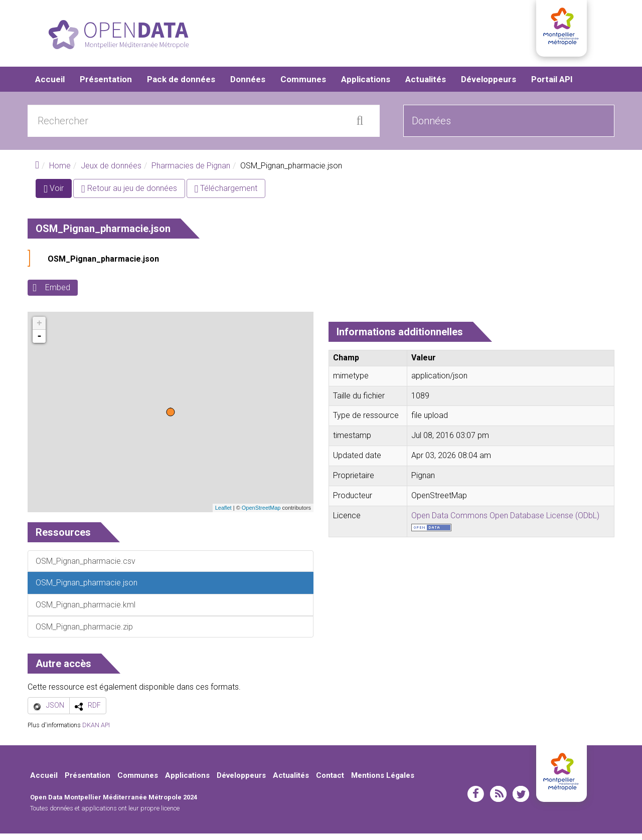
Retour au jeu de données (129, 195)
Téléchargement (226, 195)
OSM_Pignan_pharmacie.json (103, 265)
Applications (366, 85)
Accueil (50, 85)
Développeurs (489, 85)
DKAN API (96, 731)
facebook (476, 800)
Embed (58, 294)
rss (498, 800)
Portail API (552, 85)
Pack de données (181, 85)
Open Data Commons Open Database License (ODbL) (505, 521)
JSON (55, 712)
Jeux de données (111, 172)
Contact (330, 781)
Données (248, 85)
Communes (303, 85)
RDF (94, 712)
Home (60, 172)
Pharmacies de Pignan (191, 172)
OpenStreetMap (261, 514)
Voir (58, 197)
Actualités (426, 85)
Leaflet (223, 514)
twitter (521, 800)
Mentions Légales (383, 781)
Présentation (106, 85)
